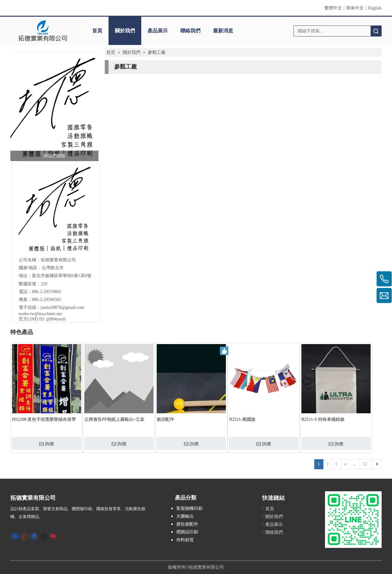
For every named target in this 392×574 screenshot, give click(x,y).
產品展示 (158, 31)
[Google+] (24, 536)
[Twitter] (44, 536)
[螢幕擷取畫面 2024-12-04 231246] (54, 106)
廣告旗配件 (187, 524)
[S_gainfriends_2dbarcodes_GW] (353, 520)
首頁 (97, 31)
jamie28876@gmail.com (60, 307)
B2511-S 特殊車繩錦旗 (323, 419)
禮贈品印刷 (187, 532)
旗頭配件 (165, 419)
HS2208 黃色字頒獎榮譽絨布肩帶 (44, 419)
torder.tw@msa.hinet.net (38, 314)
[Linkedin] (34, 536)
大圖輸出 (185, 516)
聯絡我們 (190, 31)
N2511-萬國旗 (242, 419)
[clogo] (43, 31)
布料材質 (185, 540)
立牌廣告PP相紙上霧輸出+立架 (114, 419)
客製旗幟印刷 (189, 508)
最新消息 (223, 31)
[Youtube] (53, 536)
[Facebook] (15, 536)
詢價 (47, 444)
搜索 (376, 31)
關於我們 (125, 31)
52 (365, 464)
